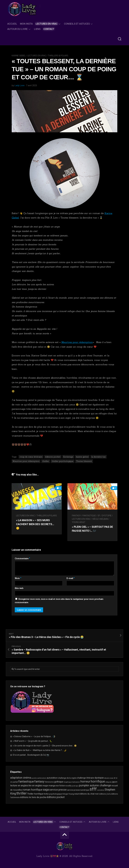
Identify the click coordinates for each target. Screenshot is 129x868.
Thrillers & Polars (58, 56)
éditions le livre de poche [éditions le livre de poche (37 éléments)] (33, 797)
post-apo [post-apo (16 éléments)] (75, 786)
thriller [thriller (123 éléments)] (22, 793)
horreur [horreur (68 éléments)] (85, 782)
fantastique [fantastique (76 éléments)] (26, 781)
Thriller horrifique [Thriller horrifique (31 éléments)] (35, 794)
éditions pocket (53, 457)
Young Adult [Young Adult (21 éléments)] (74, 794)
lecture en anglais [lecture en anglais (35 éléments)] (19, 786)
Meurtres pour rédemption (77, 342)
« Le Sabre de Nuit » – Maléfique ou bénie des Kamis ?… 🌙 (40, 750)
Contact (49, 29)
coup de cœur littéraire (31, 457)
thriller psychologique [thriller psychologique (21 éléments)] (53, 794)
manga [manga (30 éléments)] (52, 786)
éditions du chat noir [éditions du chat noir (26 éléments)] (89, 794)
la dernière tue (98, 457)
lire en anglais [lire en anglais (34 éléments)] (35, 786)
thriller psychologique (63, 461)
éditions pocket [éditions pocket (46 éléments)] (56, 797)
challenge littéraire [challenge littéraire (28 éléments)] (86, 778)
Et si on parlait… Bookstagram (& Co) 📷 (31, 755)
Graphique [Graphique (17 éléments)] (68, 782)
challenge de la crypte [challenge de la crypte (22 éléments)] (67, 778)
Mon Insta (26, 24)
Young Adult (79, 522)
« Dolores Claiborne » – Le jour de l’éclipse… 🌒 (34, 736)
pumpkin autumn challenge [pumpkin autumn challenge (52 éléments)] (95, 785)
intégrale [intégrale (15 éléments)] (108, 782)
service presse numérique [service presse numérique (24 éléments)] (78, 790)
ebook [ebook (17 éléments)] (107, 778)
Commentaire (22, 558)
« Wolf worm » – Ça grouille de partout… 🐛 (32, 741)
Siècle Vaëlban (100, 519)
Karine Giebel (19, 56)
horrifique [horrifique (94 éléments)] (98, 781)
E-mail (70, 578)
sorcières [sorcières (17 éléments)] (101, 790)
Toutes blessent (84, 461)
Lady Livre (20, 85)
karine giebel (82, 457)
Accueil (12, 24)
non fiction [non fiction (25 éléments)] (60, 786)
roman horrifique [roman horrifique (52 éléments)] (33, 790)
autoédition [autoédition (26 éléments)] (52, 778)
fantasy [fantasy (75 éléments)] (39, 782)
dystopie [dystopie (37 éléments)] (99, 778)
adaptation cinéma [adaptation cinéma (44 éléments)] (21, 778)
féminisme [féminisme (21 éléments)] (49, 782)
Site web (19, 588)
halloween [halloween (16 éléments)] (76, 782)
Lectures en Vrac (47, 24)
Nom (18, 578)
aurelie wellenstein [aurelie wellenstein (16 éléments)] (39, 778)
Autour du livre (17, 29)
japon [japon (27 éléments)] (115, 782)
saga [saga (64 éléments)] (46, 790)
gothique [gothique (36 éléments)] (59, 782)
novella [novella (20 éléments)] (68, 786)
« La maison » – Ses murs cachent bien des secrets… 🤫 (35, 524)
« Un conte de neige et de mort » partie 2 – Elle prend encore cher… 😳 (45, 746)
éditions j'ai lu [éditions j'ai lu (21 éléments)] (105, 794)
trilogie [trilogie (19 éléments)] (65, 794)
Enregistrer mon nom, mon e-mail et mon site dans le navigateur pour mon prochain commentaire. (59, 601)
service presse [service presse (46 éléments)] (58, 790)
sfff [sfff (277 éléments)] (93, 789)
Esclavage (68, 457)
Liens (37, 29)
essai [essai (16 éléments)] (111, 778)
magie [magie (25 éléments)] (45, 786)
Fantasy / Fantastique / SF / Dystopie (92, 516)
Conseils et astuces (77, 24)
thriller (46, 461)
